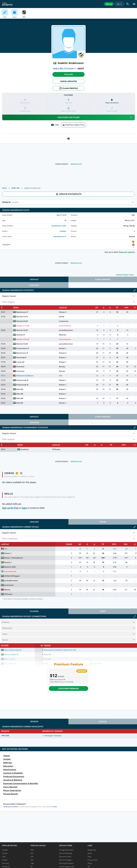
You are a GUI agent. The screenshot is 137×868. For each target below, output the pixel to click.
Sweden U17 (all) (23, 326)
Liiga (32, 863)
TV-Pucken (56, 449)
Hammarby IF (21, 357)
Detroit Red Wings (66, 853)
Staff (103, 611)
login (24, 508)
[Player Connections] (112, 101)
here (55, 807)
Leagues (34, 522)
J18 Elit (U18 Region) (12, 576)
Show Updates (69, 81)
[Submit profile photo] (68, 109)
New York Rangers (66, 860)
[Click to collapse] (135, 290)
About (90, 853)
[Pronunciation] (25, 101)
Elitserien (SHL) (10, 567)
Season (34, 721)
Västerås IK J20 (22, 321)
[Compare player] (25, 109)
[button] (68, 74)
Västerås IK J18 (22, 317)
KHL (32, 853)
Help (89, 857)
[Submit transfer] (112, 109)
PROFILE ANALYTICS (74, 125)
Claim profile (68, 88)
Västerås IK (21, 335)
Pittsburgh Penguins (66, 863)
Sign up (109, 4)
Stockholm (24, 449)
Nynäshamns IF (60, 236)
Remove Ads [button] (76, 164)
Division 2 (63, 312)
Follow (69, 74)
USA (4, 857)
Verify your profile (10, 807)
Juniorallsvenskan (66, 330)
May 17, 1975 (61, 215)
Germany (6, 863)
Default (34, 279)
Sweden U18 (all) (23, 339)
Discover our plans (95, 117)
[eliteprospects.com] (7, 4)
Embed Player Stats (125, 275)
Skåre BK (58, 69)
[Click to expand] (135, 617)
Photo (90, 863)
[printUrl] (68, 139)
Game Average (103, 279)
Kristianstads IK (22, 380)
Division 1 (70, 69)
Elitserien (63, 335)
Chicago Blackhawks (66, 850)
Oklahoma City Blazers (25, 376)
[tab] (34, 279)
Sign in (119, 4)
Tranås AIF (20, 362)
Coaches (34, 285)
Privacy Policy (93, 860)
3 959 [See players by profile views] (55, 125)
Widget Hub (92, 850)
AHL (32, 860)
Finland (5, 860)
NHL (32, 850)
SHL (32, 857)
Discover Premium (68, 688)
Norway (62, 367)
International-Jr (65, 326)
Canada (5, 853)
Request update (127, 252)
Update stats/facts (68, 194)
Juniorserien (64, 321)
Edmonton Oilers (65, 857)
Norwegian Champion (53, 736)
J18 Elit (62, 317)
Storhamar (20, 367)
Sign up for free (10, 508)
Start (4, 188)
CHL (61, 376)
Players (34, 611)
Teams (103, 522)
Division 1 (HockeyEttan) (14, 558)
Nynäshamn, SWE (59, 226)
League (103, 721)
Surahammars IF (23, 348)
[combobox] (12, 202)
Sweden (63, 231)
